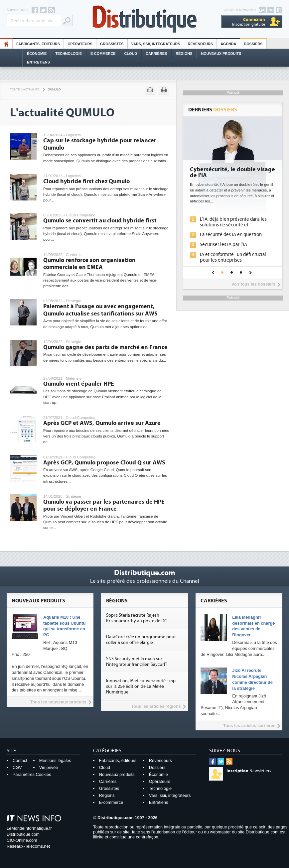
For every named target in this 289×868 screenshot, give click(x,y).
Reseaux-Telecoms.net (28, 846)
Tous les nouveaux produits (58, 702)
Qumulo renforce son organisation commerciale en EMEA (89, 264)
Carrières (156, 54)
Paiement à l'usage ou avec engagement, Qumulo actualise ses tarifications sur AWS (100, 310)
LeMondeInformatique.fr (29, 828)
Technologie (69, 54)
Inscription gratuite (249, 22)
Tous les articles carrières (249, 726)
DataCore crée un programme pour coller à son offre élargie (141, 640)
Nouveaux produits (117, 774)
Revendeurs (201, 44)
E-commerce (103, 54)
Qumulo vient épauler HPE (79, 384)
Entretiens (38, 62)
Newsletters (249, 771)
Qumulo (54, 89)
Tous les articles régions (156, 706)
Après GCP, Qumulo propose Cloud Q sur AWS (104, 463)
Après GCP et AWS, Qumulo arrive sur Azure (102, 423)
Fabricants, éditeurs (38, 44)
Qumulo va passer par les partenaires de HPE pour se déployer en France (104, 505)
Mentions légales (55, 760)
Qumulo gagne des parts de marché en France (105, 347)
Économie (37, 54)
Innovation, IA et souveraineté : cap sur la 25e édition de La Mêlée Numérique (141, 686)
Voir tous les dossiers (253, 284)
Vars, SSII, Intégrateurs (156, 44)
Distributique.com (23, 834)
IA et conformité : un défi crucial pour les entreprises (233, 257)
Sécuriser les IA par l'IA (223, 245)
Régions (184, 54)
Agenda (228, 44)
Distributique (145, 19)
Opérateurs (80, 44)
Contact (20, 760)
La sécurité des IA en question (231, 235)
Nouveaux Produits (221, 54)
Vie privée (49, 767)
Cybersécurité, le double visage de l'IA (232, 173)
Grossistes (112, 44)
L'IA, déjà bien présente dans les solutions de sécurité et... (233, 222)
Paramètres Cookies (32, 774)
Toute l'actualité (25, 89)
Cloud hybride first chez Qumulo (86, 181)
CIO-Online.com (22, 840)
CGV (17, 767)
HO (6, 44)
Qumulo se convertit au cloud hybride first (100, 221)
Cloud (131, 54)
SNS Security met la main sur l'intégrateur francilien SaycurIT (137, 662)
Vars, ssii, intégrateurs (170, 795)
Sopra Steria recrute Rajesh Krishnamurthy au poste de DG (137, 618)
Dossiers (253, 44)
